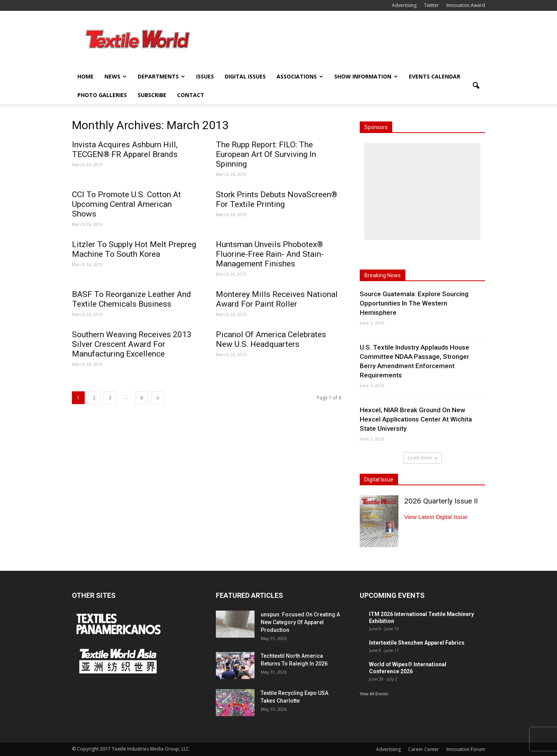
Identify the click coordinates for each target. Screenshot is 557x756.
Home (85, 76)
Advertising (404, 5)
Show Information (366, 76)
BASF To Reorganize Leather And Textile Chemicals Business (132, 299)
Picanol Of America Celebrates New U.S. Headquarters (271, 339)
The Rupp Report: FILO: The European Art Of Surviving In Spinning (266, 154)
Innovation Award (466, 5)
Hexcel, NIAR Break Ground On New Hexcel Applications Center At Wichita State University (416, 419)
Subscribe (152, 95)
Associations (300, 76)
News (115, 76)
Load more (423, 458)
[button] (476, 86)
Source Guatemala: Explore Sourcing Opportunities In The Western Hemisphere (414, 303)
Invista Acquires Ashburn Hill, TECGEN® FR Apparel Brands (125, 149)
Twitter (431, 5)
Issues (205, 76)
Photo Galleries (102, 95)
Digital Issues (245, 76)
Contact (191, 95)
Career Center (424, 749)
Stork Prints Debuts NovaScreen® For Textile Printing (277, 199)
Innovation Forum (466, 749)
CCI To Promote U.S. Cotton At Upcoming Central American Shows (126, 204)
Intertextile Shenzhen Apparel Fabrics (417, 643)
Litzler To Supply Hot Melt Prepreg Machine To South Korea (134, 249)
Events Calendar (435, 76)
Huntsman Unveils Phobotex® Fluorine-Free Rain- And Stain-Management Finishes (270, 254)
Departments (161, 76)
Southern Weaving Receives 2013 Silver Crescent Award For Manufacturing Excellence (132, 344)
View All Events (374, 694)
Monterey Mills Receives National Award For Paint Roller (277, 299)
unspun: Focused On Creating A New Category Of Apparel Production (300, 622)
